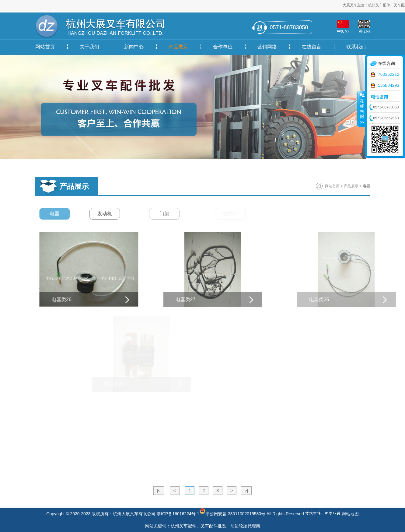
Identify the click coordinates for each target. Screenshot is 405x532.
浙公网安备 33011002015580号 (232, 511)
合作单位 (223, 47)
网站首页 (45, 47)
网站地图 (350, 514)
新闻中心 (134, 47)
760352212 (389, 74)
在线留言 (312, 47)
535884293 (389, 85)
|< (159, 491)
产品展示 (178, 47)
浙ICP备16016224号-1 (178, 514)
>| (246, 491)
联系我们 (356, 47)
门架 (175, 214)
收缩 (361, 109)
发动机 (111, 214)
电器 (57, 214)
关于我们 (89, 47)
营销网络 (267, 47)
